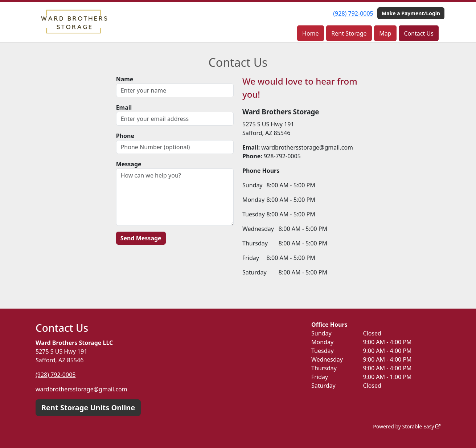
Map (385, 33)
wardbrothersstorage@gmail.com (81, 389)
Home (311, 33)
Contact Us (418, 33)
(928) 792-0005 (353, 13)
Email (124, 107)
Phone (125, 136)
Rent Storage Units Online (88, 408)
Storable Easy (421, 426)
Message (129, 164)
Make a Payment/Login (411, 13)
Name (125, 79)
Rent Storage (349, 33)
